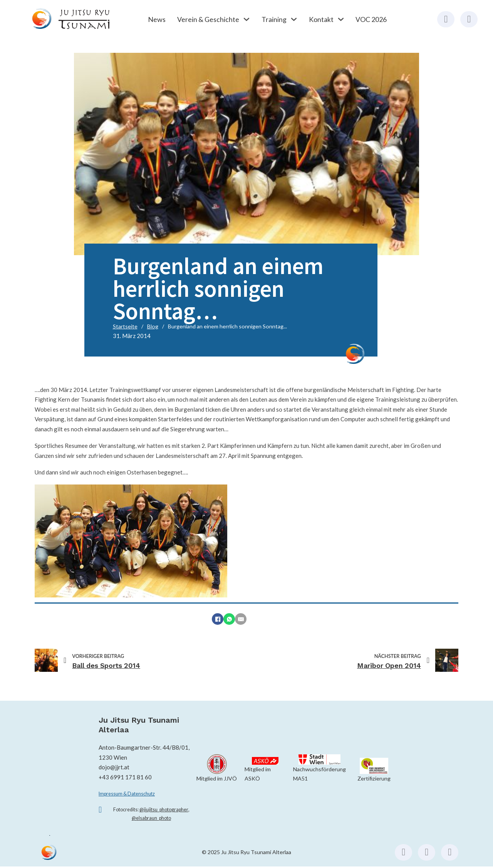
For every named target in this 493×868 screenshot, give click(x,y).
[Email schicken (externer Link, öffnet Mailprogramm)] (450, 852)
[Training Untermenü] (294, 19)
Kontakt (321, 19)
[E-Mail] (241, 619)
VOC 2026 (371, 19)
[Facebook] (218, 619)
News (157, 19)
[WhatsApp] (229, 619)
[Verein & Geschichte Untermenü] (246, 19)
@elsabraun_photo (151, 818)
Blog (153, 326)
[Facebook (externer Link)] (446, 19)
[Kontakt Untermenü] (341, 19)
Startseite (125, 326)
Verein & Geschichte (208, 19)
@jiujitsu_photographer (164, 810)
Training (274, 19)
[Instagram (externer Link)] (469, 19)
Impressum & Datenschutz (127, 794)
